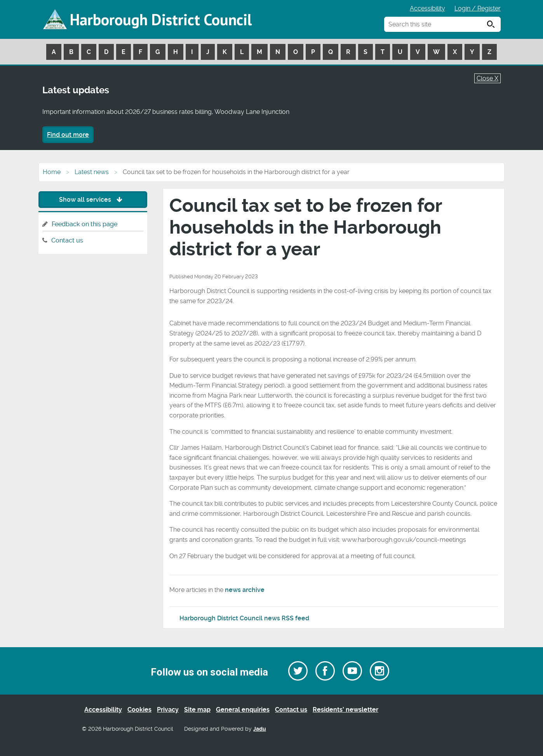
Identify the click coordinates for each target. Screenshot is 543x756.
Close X (487, 78)
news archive (245, 590)
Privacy (168, 710)
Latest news (92, 172)
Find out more (68, 135)
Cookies (139, 710)
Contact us (67, 240)
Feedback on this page (84, 224)
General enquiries (243, 710)
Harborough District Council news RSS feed (244, 618)
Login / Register (478, 8)
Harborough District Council (161, 19)
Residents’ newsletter (345, 710)
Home (52, 172)
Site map (197, 710)
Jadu (260, 729)
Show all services (93, 200)
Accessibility (427, 8)
